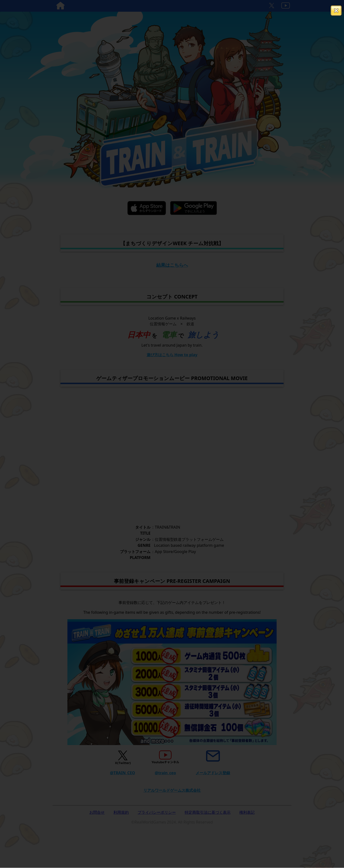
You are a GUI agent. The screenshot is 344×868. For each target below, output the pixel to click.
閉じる (336, 11)
